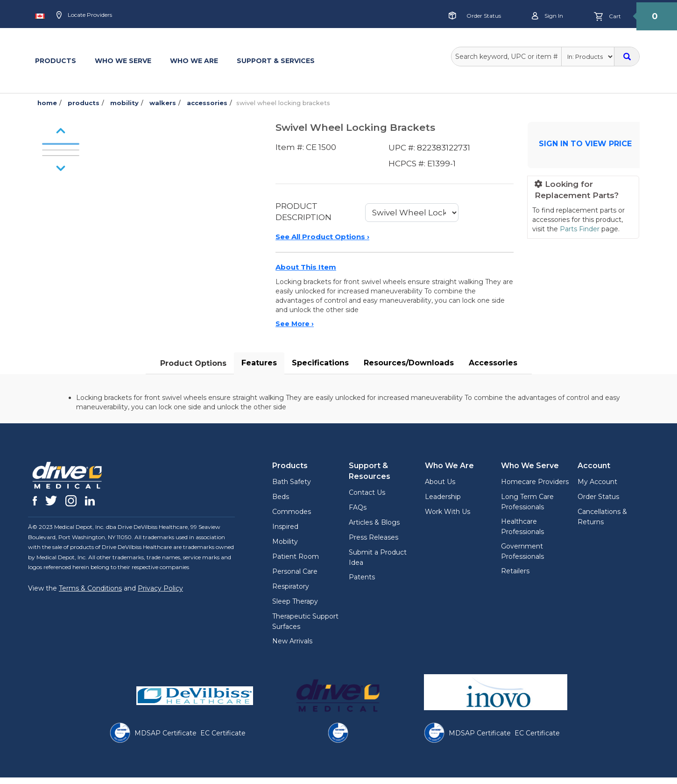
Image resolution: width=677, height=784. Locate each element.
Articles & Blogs (374, 522)
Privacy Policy (160, 588)
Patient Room (296, 556)
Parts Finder (580, 229)
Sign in (547, 16)
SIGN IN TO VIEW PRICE (585, 144)
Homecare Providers (535, 482)
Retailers (515, 571)
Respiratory (291, 586)
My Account (597, 482)
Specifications (320, 363)
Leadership (443, 497)
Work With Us (448, 512)
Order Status (484, 16)
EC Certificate (223, 733)
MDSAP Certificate (166, 733)
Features (259, 363)
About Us (440, 482)
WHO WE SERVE (123, 61)
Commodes (292, 512)
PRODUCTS (56, 61)
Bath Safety (292, 482)
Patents (362, 577)
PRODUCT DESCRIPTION (303, 212)
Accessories (493, 363)
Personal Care (295, 571)
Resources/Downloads (409, 363)
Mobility (285, 542)
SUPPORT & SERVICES (276, 61)
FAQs (358, 507)
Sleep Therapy (295, 601)
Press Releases (374, 537)
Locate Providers (84, 15)
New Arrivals (292, 641)
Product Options (193, 363)
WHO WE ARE (194, 61)
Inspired (285, 527)
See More (295, 324)
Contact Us (367, 492)
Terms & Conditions (90, 588)
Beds (281, 497)
